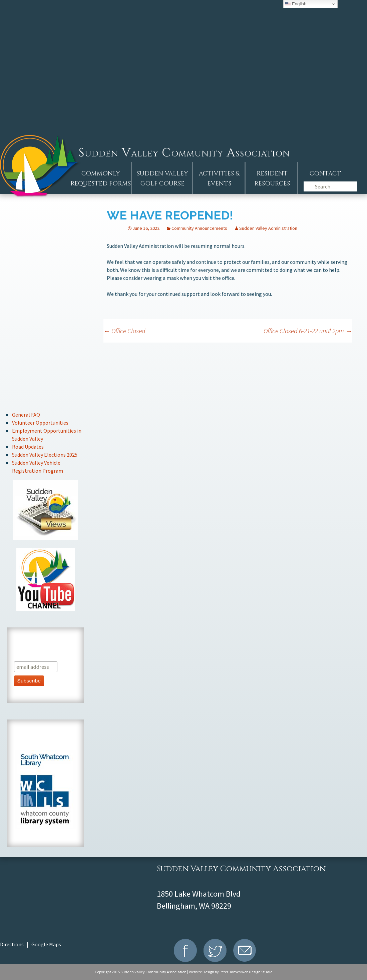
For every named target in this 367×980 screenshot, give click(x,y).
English (296, 4)
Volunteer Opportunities (40, 423)
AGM (46, 217)
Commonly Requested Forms (101, 179)
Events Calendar (46, 261)
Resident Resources (272, 179)
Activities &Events (219, 179)
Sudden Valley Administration (268, 228)
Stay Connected (46, 351)
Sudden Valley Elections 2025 (45, 455)
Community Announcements (199, 228)
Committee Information (46, 328)
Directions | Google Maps (31, 944)
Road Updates (28, 447)
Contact (325, 174)
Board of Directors (46, 306)
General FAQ (26, 415)
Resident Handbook (46, 284)
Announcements (46, 239)
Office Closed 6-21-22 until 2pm (308, 331)
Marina (46, 395)
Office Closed (124, 331)
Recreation (46, 373)
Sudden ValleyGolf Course (162, 179)
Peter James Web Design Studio (246, 972)
